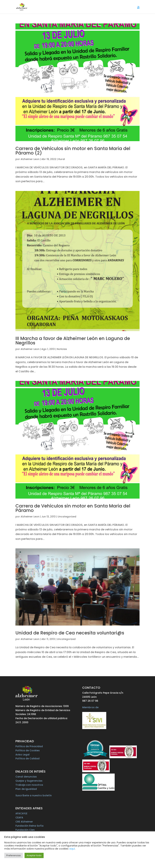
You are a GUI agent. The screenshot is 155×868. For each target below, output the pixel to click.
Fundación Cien (25, 830)
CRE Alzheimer (24, 822)
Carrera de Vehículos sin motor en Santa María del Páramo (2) (73, 151)
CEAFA (19, 818)
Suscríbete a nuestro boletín (34, 795)
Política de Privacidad (29, 746)
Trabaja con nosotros (29, 785)
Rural (62, 159)
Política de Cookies (28, 750)
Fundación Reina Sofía (29, 826)
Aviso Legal (22, 755)
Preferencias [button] (14, 855)
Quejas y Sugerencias (29, 781)
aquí (72, 849)
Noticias (62, 349)
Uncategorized (67, 517)
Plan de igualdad (26, 789)
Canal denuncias (26, 777)
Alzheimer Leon (30, 159)
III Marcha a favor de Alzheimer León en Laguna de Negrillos (73, 341)
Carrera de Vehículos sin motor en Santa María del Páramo (73, 508)
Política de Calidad (27, 758)
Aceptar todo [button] (34, 855)
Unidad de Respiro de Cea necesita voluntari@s (70, 633)
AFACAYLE (21, 813)
